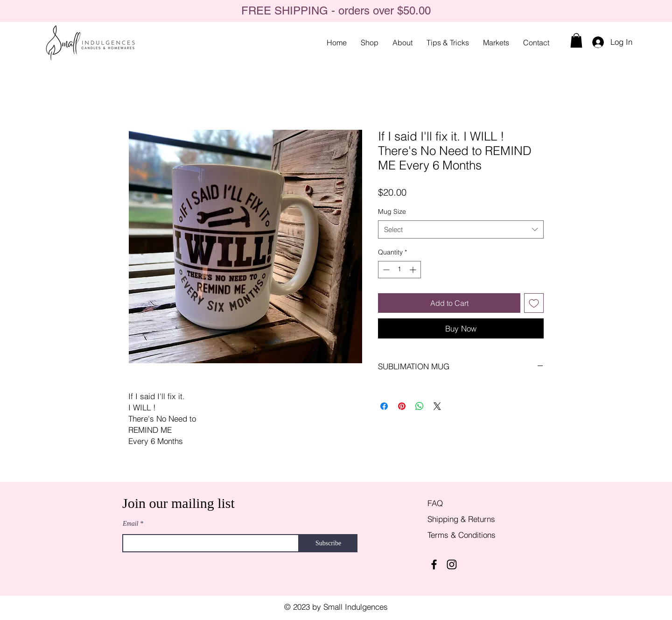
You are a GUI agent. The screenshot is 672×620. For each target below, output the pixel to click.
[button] (576, 40)
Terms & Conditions (462, 535)
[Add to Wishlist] (534, 303)
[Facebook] (434, 564)
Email (130, 524)
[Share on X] (437, 406)
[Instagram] (452, 564)
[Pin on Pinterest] (402, 406)
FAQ (435, 503)
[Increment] (414, 270)
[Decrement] (385, 270)
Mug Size (392, 211)
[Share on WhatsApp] (420, 406)
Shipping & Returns (462, 519)
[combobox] (461, 229)
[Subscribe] (328, 543)
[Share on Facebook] (384, 406)
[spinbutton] (399, 270)
